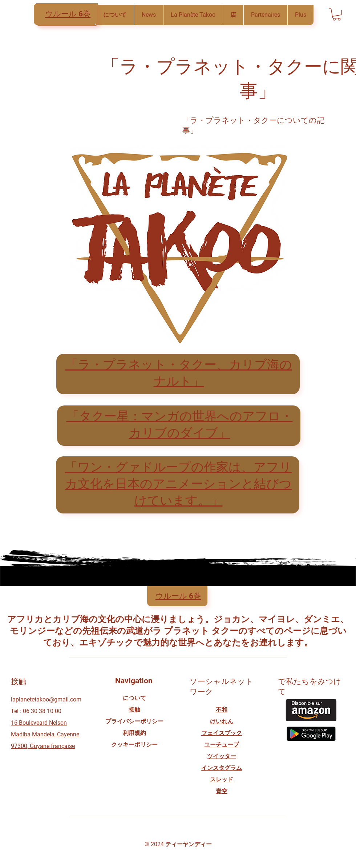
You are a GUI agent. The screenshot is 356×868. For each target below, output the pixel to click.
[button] (148, 15)
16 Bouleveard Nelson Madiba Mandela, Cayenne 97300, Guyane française (45, 734)
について (134, 698)
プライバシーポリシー (134, 721)
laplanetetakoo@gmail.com (46, 699)
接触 (134, 710)
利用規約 (134, 733)
